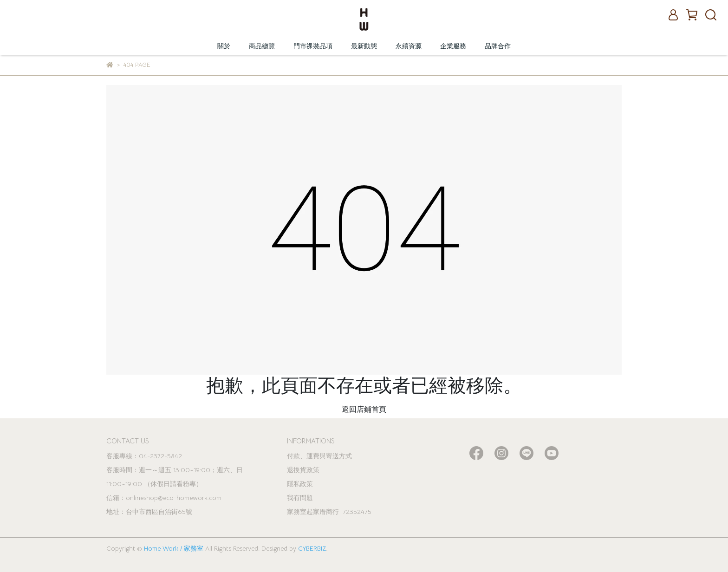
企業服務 (453, 46)
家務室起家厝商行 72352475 (329, 512)
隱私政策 (300, 484)
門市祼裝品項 (313, 46)
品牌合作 (498, 46)
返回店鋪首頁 (364, 409)
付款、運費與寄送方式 (319, 456)
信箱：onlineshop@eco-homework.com (164, 498)
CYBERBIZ (312, 548)
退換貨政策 (303, 470)
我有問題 (300, 498)
